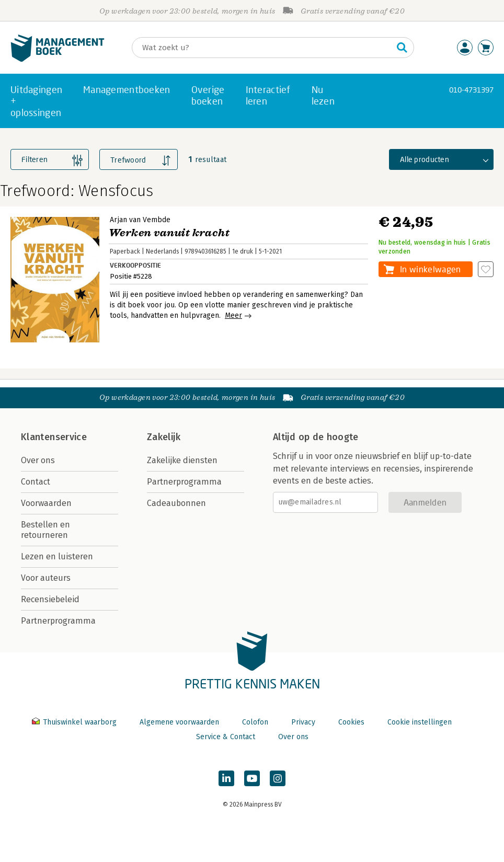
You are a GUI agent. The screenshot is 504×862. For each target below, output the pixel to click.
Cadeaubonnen (176, 503)
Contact (36, 482)
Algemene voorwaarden (179, 722)
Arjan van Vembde (140, 220)
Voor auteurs (46, 578)
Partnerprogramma (58, 621)
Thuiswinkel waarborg (75, 722)
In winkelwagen (430, 269)
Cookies (351, 722)
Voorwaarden (46, 503)
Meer (233, 315)
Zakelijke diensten (182, 460)
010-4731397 (471, 90)
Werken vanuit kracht (169, 233)
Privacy (303, 722)
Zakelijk (164, 437)
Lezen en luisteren (57, 556)
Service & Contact (226, 737)
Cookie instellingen (420, 722)
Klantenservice (54, 437)
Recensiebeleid (50, 599)
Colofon (255, 722)
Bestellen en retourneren (45, 530)
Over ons (38, 460)
